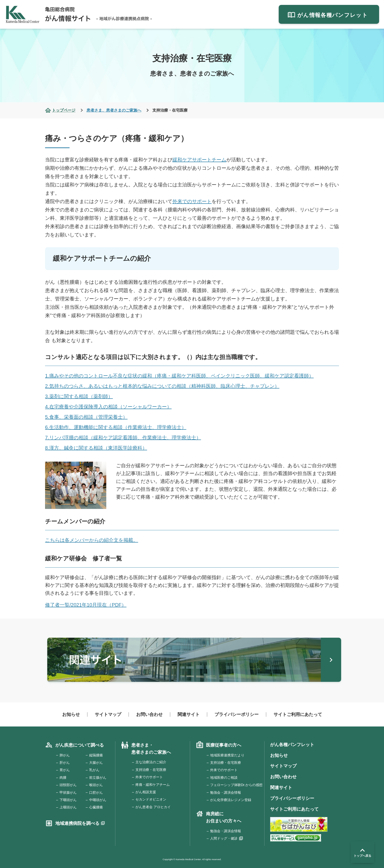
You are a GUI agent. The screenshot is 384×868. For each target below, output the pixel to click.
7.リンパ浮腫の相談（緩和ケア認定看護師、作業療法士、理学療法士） (123, 438)
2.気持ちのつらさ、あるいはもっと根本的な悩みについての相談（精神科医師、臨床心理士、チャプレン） (162, 386)
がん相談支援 (146, 792)
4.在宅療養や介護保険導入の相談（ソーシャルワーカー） (108, 407)
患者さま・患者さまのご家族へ (151, 749)
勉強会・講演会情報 (226, 792)
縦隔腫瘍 (96, 755)
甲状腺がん (68, 792)
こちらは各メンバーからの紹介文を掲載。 (92, 540)
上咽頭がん (68, 807)
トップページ (64, 110)
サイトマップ (108, 714)
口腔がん (96, 792)
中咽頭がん (98, 800)
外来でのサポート (192, 201)
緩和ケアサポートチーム (199, 160)
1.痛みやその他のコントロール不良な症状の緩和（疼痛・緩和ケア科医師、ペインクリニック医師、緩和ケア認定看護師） (179, 376)
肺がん (65, 755)
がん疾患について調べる (80, 745)
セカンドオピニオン (151, 799)
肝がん (65, 763)
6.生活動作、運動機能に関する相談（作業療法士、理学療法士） (116, 427)
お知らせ (71, 714)
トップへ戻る (362, 852)
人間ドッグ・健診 (224, 838)
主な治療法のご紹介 (151, 762)
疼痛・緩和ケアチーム (153, 785)
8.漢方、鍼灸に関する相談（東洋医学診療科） (96, 448)
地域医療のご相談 (224, 777)
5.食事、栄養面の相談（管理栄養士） (86, 417)
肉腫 (63, 777)
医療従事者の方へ (224, 745)
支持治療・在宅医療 (151, 770)
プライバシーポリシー (237, 714)
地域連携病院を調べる (77, 823)
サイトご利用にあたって (298, 714)
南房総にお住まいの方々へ (224, 817)
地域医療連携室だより (227, 755)
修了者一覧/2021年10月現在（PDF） (86, 605)
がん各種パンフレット (292, 745)
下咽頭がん (68, 800)
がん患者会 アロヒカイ (153, 807)
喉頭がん (96, 785)
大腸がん (96, 763)
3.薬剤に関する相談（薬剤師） (79, 396)
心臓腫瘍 (96, 807)
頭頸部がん (68, 785)
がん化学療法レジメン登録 (231, 800)
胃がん (65, 770)
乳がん (94, 770)
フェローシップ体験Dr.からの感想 (236, 785)
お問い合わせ (149, 714)
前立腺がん (98, 777)
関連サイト (189, 714)
